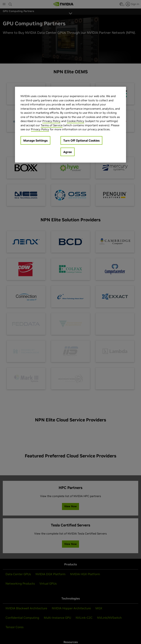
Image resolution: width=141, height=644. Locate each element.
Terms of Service (52, 125)
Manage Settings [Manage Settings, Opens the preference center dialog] (35, 140)
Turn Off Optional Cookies (81, 140)
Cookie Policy (75, 121)
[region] (70, 125)
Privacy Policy (51, 121)
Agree (68, 152)
